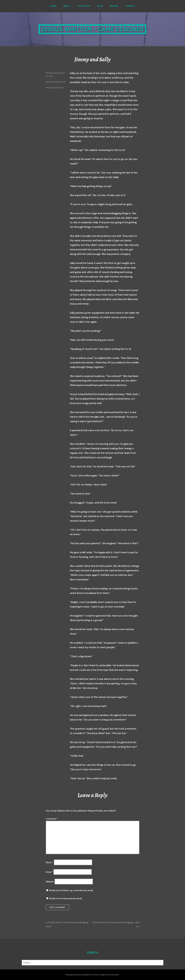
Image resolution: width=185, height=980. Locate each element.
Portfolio (84, 6)
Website (50, 882)
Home (53, 6)
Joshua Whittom (57, 82)
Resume (114, 6)
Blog (100, 6)
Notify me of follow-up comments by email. (71, 890)
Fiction (60, 88)
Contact (130, 6)
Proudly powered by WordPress (79, 975)
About (67, 6)
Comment (52, 819)
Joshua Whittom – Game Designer (92, 29)
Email (49, 872)
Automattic (114, 975)
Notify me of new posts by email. (66, 898)
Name (50, 862)
